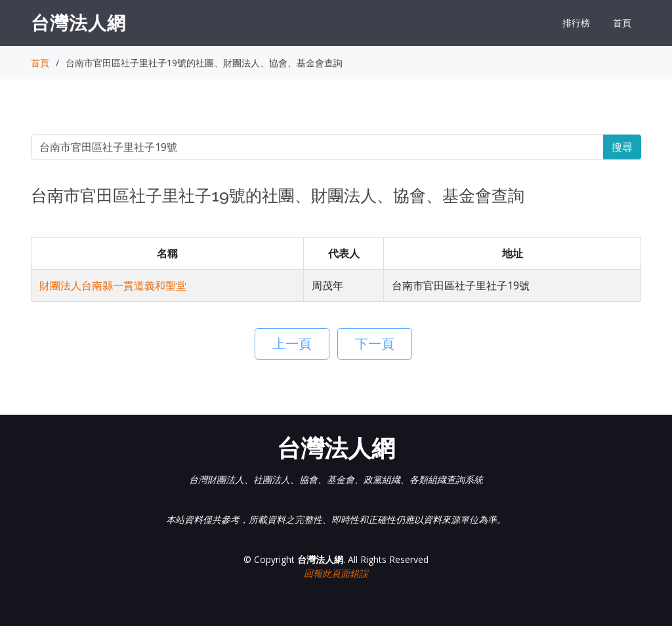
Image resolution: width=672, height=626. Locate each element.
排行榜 (576, 23)
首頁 (622, 23)
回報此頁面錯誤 (336, 573)
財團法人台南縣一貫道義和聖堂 (113, 285)
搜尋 (622, 147)
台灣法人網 (78, 22)
